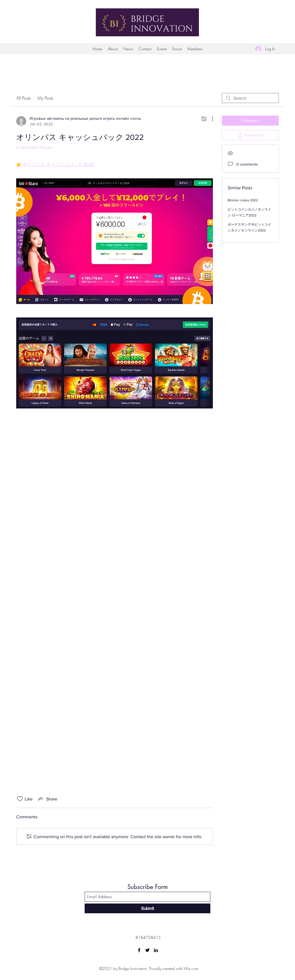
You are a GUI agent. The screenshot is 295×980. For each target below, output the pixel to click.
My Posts (45, 98)
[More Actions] (210, 119)
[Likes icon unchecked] (20, 799)
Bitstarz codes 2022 (243, 200)
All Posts (23, 98)
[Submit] (147, 908)
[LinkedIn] (156, 950)
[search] (250, 98)
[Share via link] (47, 799)
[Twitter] (147, 950)
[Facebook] (139, 950)
